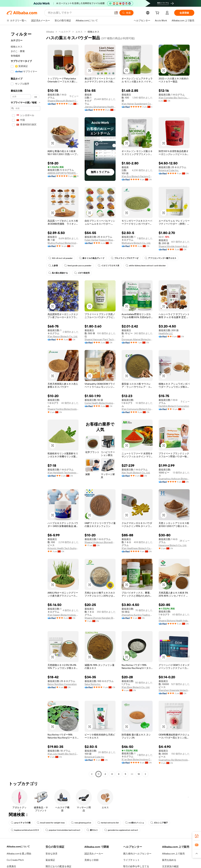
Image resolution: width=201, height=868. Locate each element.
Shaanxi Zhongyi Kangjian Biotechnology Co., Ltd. (100, 621)
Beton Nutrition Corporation (62, 687)
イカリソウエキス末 (107, 266)
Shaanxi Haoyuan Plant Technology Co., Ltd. (100, 339)
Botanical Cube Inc (94, 760)
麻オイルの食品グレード (91, 258)
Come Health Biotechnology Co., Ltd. (100, 403)
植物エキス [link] (94, 32)
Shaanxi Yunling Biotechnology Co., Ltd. (63, 409)
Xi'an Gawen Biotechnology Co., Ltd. (63, 618)
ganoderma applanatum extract (117, 833)
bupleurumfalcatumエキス (24, 833)
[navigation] (25, 405)
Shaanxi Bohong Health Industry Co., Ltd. (174, 624)
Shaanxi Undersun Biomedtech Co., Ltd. (100, 542)
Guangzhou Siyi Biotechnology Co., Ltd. (174, 763)
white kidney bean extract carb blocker (143, 266)
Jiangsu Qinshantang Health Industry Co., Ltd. (100, 107)
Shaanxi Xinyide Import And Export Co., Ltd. (174, 246)
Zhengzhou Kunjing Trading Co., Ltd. (137, 618)
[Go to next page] (145, 777)
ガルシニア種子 (156, 826)
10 (139, 777)
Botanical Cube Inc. (169, 170)
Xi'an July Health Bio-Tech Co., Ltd (63, 757)
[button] (90, 71)
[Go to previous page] (92, 777)
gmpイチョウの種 (21, 826)
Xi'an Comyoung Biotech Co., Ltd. (137, 409)
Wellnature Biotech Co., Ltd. (136, 243)
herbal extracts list (106, 826)
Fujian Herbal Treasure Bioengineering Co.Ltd (100, 240)
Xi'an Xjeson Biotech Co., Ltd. (63, 336)
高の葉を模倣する (58, 273)
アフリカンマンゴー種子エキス (159, 258)
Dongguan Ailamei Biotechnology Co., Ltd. (137, 339)
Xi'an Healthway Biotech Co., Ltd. (137, 548)
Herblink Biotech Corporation (174, 406)
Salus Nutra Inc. (93, 687)
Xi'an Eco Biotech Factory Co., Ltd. (137, 176)
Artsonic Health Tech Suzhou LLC (63, 551)
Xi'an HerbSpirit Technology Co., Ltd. (63, 473)
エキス (79, 32)
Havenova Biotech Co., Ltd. (173, 545)
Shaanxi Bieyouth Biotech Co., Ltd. (63, 101)
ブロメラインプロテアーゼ (124, 258)
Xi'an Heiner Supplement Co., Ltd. (137, 104)
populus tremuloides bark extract (61, 833)
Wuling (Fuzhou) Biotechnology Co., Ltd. (63, 246)
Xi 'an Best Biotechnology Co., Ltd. (137, 762)
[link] (197, 836)
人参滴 (53, 266)
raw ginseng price (80, 826)
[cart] (158, 13)
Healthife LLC (166, 333)
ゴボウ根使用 (82, 273)
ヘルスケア (65, 32)
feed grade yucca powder (77, 266)
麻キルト (89, 833)
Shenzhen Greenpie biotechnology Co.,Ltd (174, 693)
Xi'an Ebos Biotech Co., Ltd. (136, 690)
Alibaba (50, 32)
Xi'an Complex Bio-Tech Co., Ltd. (174, 98)
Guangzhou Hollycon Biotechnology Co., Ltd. (174, 479)
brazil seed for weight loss (50, 826)
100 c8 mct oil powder (60, 258)
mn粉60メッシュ (131, 826)
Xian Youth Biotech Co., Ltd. (136, 473)
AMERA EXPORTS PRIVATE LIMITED (63, 173)
